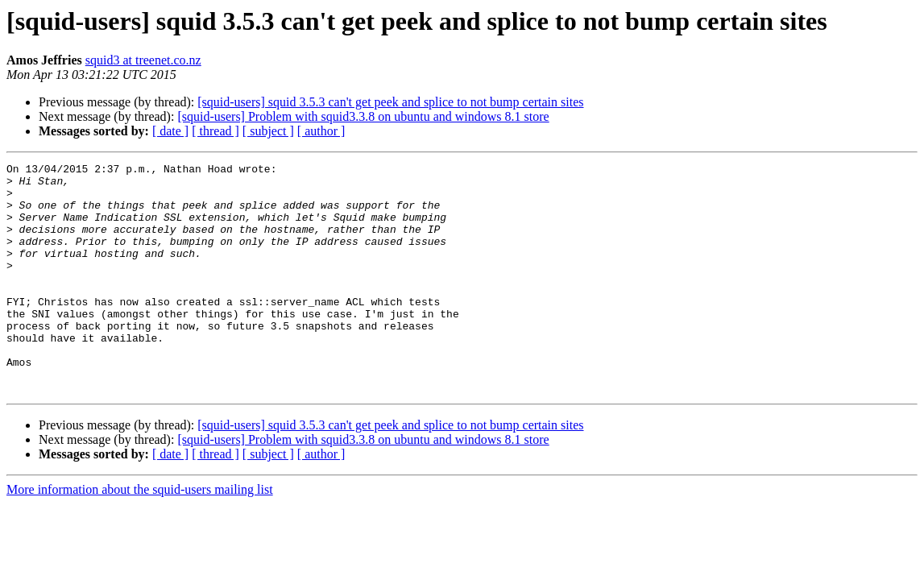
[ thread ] (215, 131)
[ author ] (321, 131)
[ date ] (170, 131)
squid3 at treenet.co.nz (143, 60)
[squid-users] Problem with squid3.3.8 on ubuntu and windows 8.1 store (363, 116)
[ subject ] (268, 131)
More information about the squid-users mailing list (140, 535)
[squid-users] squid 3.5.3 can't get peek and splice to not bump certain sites (390, 102)
